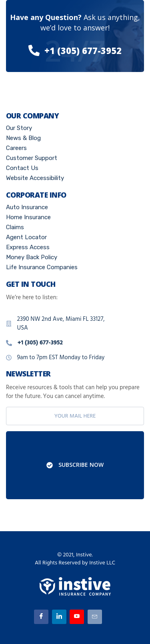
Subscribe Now (75, 465)
